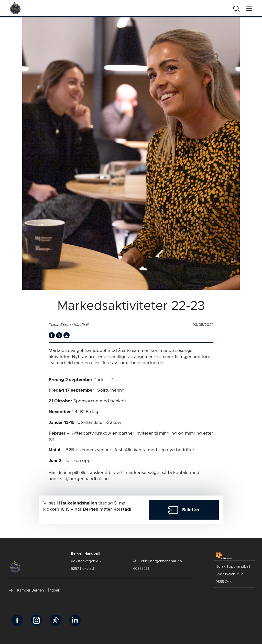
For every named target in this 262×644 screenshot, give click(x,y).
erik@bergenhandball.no (157, 561)
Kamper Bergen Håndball (34, 591)
